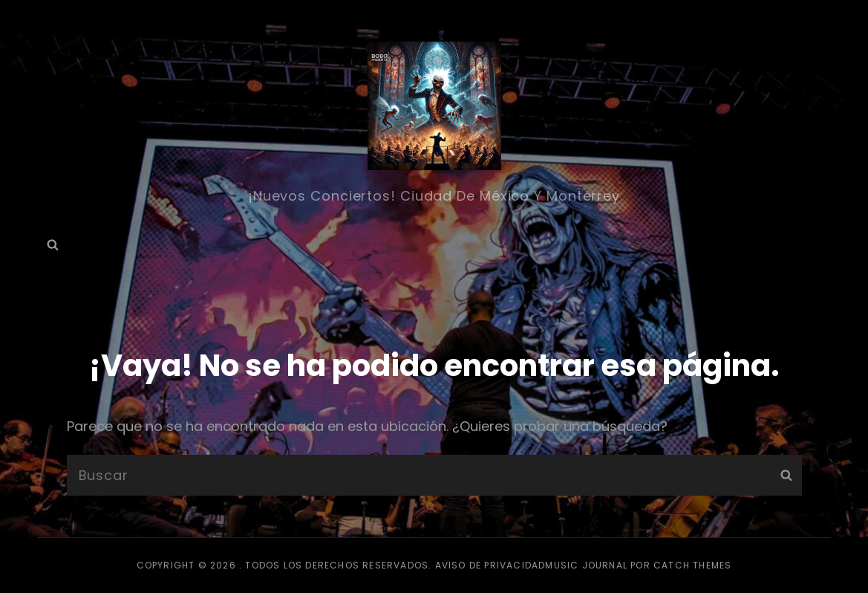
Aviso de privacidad (490, 565)
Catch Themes (692, 565)
